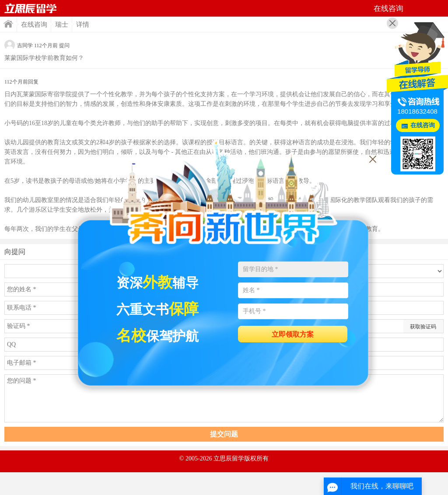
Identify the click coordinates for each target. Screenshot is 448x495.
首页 (31, 8)
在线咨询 (34, 24)
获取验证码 (423, 327)
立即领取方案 (293, 334)
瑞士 (62, 24)
